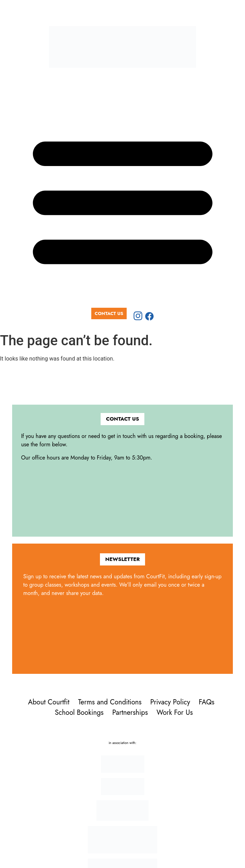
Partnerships (130, 713)
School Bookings (79, 713)
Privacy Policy (170, 702)
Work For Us (175, 713)
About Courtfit (49, 702)
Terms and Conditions (110, 702)
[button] (122, 199)
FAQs (207, 702)
